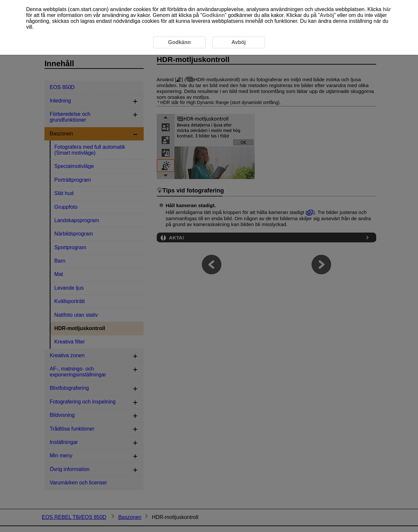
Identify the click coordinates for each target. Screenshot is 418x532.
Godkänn (213, 15)
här (387, 9)
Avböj (327, 15)
